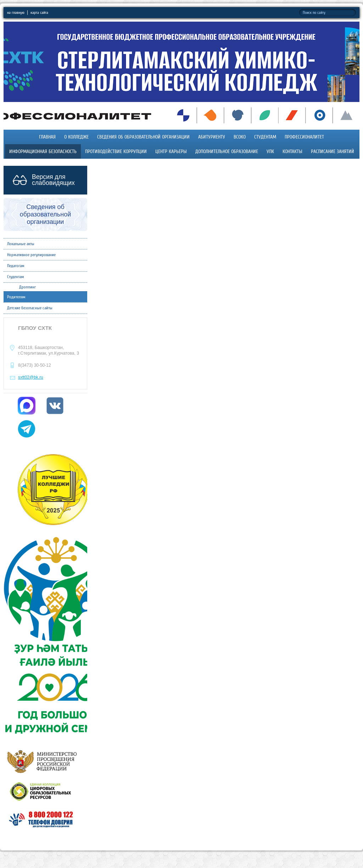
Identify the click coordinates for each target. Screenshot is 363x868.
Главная (47, 137)
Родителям (16, 297)
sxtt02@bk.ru (31, 377)
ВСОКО (240, 137)
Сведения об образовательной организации (143, 137)
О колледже (76, 137)
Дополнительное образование (227, 151)
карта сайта (39, 13)
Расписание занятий (333, 151)
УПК (270, 151)
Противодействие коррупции (116, 151)
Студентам (265, 137)
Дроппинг (27, 287)
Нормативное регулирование (31, 255)
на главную (16, 13)
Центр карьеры (171, 151)
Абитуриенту (212, 137)
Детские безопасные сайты (30, 308)
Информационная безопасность (43, 151)
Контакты (292, 151)
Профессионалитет (304, 137)
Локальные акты (21, 244)
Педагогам (16, 266)
